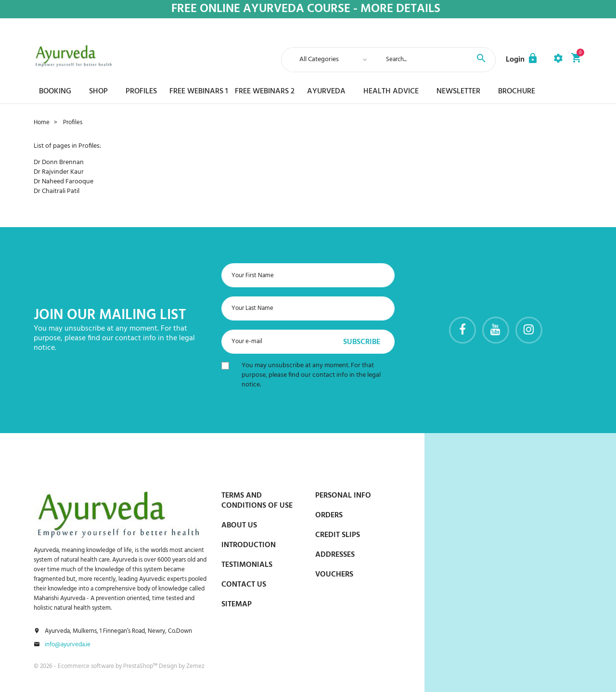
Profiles (141, 91)
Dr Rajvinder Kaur (59, 172)
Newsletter (458, 91)
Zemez (195, 666)
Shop (98, 91)
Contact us (244, 585)
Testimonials (247, 565)
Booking (55, 91)
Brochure (517, 91)
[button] (522, 60)
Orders (329, 515)
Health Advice (391, 91)
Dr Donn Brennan (59, 162)
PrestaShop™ (141, 666)
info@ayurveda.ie (68, 645)
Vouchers (334, 575)
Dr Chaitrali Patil (57, 191)
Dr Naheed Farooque (64, 182)
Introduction (249, 545)
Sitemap (237, 604)
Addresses (335, 555)
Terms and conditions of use (257, 501)
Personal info (343, 496)
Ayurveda (326, 91)
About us (239, 525)
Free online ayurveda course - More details (306, 9)
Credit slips (338, 535)
